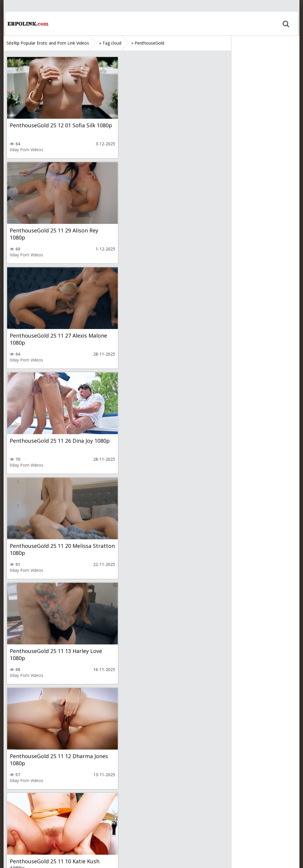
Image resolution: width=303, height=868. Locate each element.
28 (152, 804)
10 (132, 804)
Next (171, 804)
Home (26, 24)
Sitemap (32, 840)
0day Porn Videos (26, 150)
